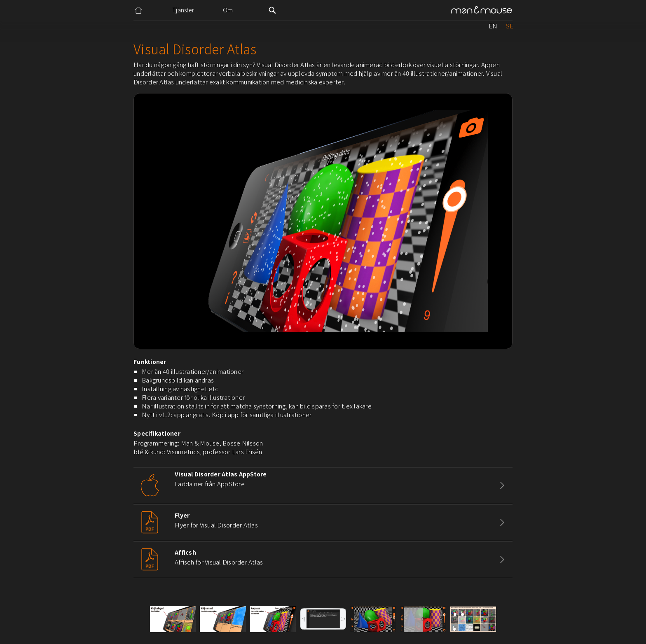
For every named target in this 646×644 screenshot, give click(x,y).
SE (510, 26)
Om (228, 10)
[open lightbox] (173, 619)
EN (493, 26)
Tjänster (183, 10)
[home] (482, 10)
